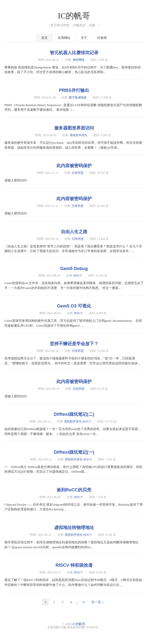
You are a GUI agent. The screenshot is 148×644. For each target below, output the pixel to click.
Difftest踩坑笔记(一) (74, 452)
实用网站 (64, 38)
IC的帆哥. (79, 624)
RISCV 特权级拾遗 (74, 565)
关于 (84, 38)
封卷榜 (102, 38)
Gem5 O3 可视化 (74, 306)
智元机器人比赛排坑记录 (74, 53)
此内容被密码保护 (74, 166)
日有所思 (78, 173)
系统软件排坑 (79, 135)
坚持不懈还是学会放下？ (74, 344)
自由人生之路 (74, 232)
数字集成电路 (78, 97)
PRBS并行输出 (74, 90)
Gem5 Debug (74, 269)
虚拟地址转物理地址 (74, 528)
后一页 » (97, 602)
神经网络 (79, 60)
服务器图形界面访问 (74, 128)
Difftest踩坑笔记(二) (74, 414)
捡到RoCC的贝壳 (74, 490)
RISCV (78, 275)
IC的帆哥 (74, 16)
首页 (44, 38)
